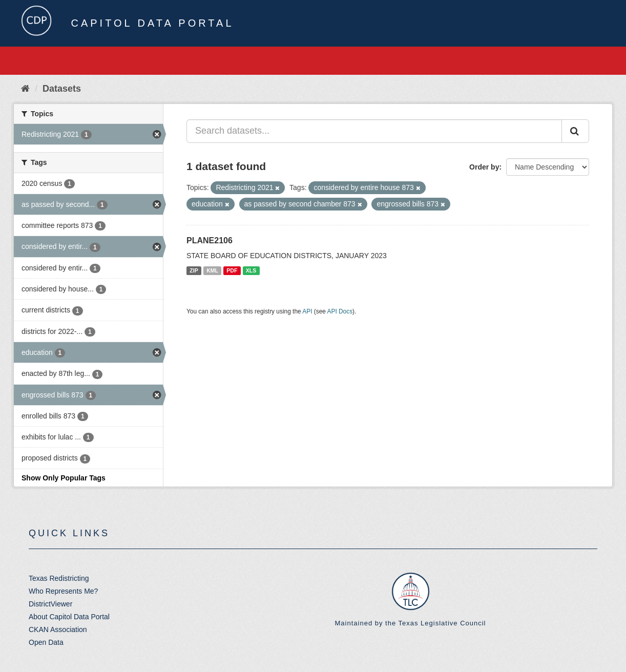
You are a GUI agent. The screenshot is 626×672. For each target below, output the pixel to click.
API (307, 311)
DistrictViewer (50, 604)
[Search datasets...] (374, 131)
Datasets (62, 89)
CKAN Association (58, 629)
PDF (232, 270)
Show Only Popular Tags (64, 478)
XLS (251, 270)
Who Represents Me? (63, 591)
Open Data (46, 642)
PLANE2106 (210, 240)
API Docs (340, 311)
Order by (484, 167)
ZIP (194, 270)
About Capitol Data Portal (69, 617)
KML (212, 270)
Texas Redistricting (59, 578)
